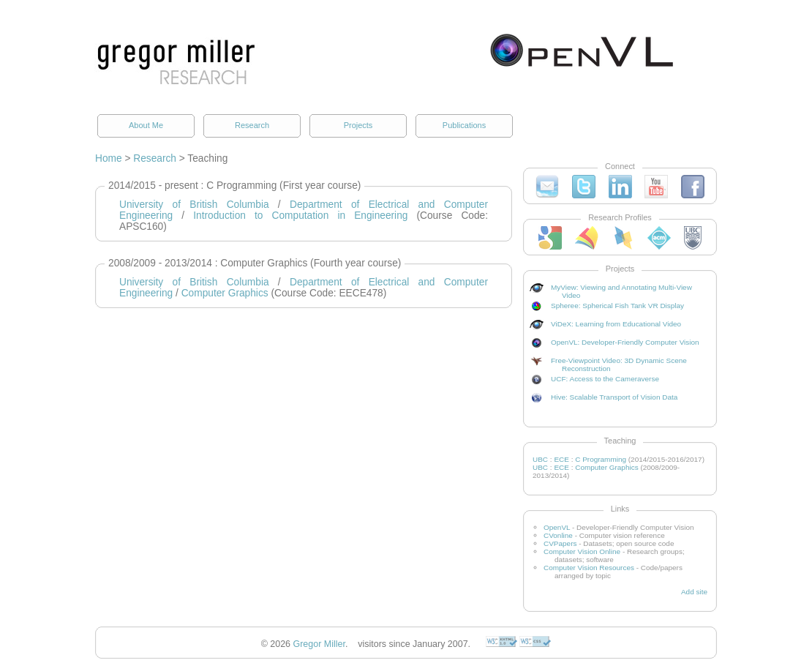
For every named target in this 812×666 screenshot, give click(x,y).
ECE (561, 459)
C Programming (601, 459)
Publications (464, 125)
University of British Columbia (194, 205)
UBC (540, 459)
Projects (358, 125)
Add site (694, 592)
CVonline (558, 535)
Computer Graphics (225, 293)
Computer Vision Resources (589, 568)
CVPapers (560, 543)
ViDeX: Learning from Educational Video (616, 324)
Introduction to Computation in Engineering (300, 216)
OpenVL (557, 527)
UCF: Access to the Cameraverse (605, 379)
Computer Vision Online (582, 551)
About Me (146, 125)
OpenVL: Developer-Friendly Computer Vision (625, 342)
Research (252, 125)
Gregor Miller (319, 644)
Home (109, 158)
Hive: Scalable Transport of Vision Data (614, 397)
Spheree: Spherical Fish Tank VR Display (617, 306)
